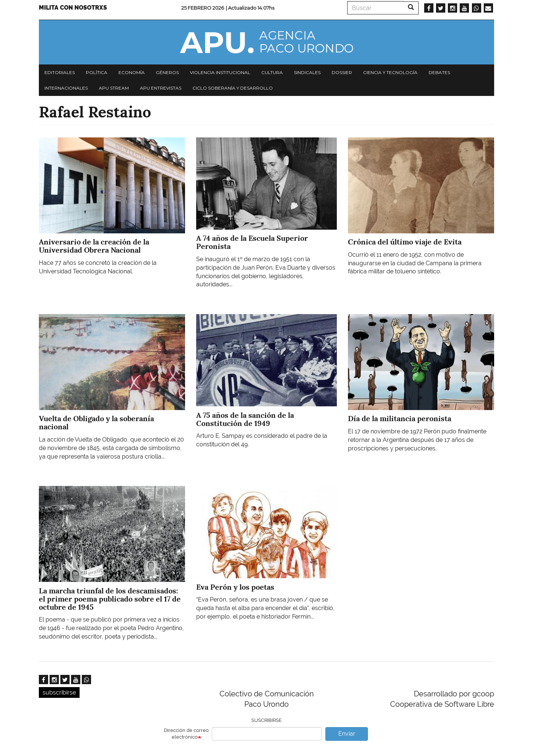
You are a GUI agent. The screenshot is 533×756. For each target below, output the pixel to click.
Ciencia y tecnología (390, 72)
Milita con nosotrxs (73, 8)
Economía (132, 72)
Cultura (272, 72)
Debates (439, 72)
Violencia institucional (220, 72)
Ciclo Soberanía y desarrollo (233, 88)
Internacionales (66, 88)
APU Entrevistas (161, 88)
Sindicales (307, 72)
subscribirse (59, 692)
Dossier (342, 72)
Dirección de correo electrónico (186, 734)
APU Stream (114, 88)
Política (97, 72)
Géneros (167, 72)
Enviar (347, 734)
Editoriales (60, 72)
